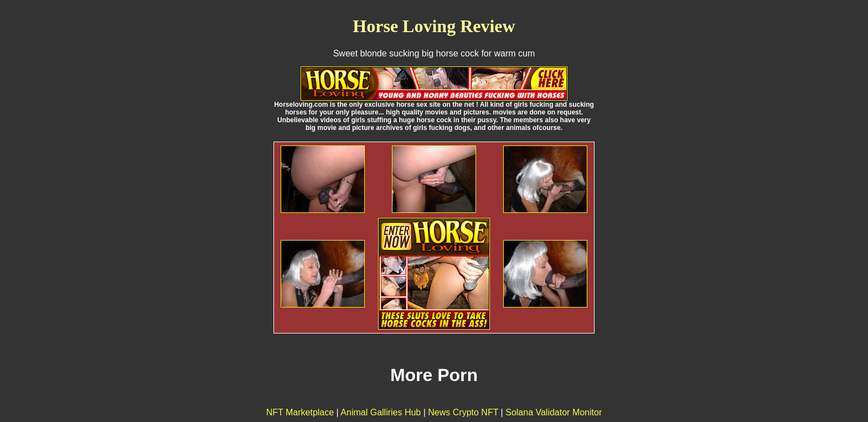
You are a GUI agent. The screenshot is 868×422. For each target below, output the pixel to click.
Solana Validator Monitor (554, 412)
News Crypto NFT (463, 412)
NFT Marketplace (300, 412)
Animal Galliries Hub (381, 412)
